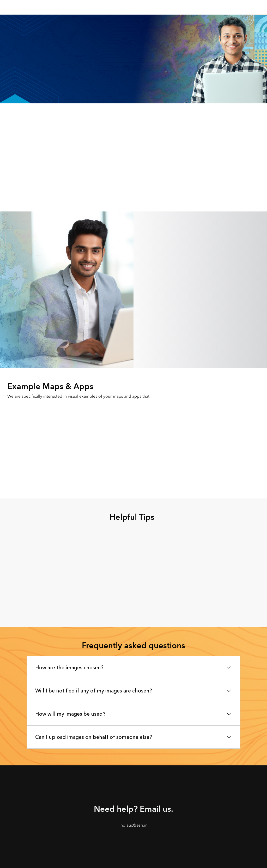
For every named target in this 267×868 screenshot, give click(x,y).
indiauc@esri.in (133, 825)
